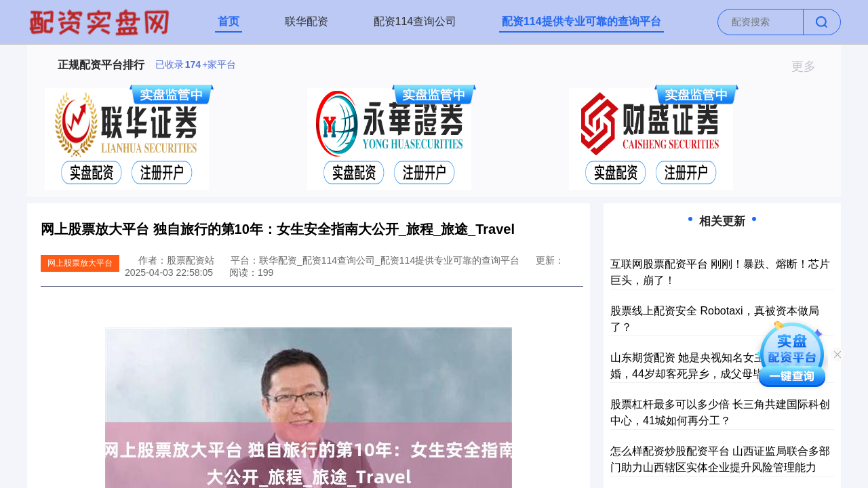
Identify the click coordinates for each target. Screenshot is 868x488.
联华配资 (307, 21)
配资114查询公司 (415, 21)
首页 (229, 21)
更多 (809, 66)
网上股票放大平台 (80, 263)
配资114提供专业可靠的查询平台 (581, 21)
